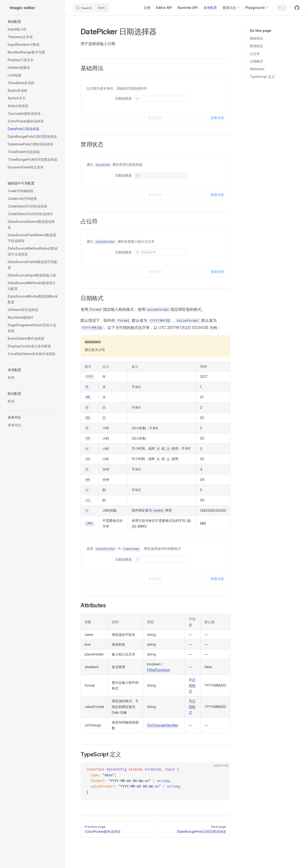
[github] (297, 8)
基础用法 (256, 38)
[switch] (282, 8)
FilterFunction (159, 670)
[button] (33, 22)
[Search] (91, 8)
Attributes (257, 69)
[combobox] (163, 98)
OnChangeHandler (163, 725)
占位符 (255, 54)
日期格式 (256, 61)
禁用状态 (256, 46)
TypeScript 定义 (262, 77)
